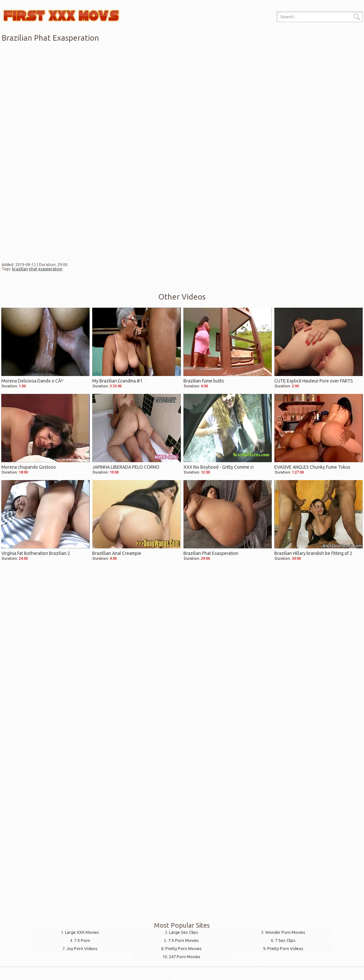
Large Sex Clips (184, 932)
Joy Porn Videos (82, 948)
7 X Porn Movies (183, 940)
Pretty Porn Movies (183, 948)
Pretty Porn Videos (285, 948)
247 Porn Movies (185, 957)
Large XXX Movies (82, 932)
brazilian (20, 269)
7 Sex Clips (285, 940)
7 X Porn (82, 940)
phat (33, 269)
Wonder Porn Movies (285, 932)
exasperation (50, 269)
